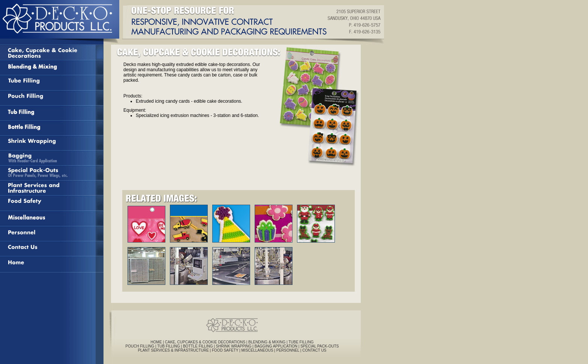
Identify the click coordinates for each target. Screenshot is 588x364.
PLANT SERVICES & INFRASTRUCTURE (173, 350)
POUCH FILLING (140, 346)
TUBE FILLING (301, 342)
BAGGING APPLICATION (276, 346)
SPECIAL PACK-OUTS (319, 346)
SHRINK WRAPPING (234, 346)
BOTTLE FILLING (198, 346)
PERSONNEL (288, 350)
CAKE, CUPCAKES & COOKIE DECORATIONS (206, 342)
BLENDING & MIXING (267, 342)
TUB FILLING (169, 346)
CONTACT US (314, 350)
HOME (156, 342)
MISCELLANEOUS (257, 350)
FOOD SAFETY (225, 350)
